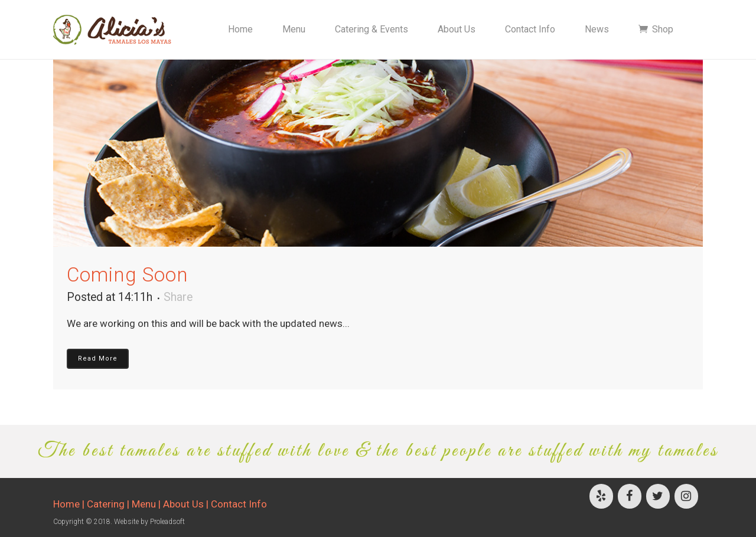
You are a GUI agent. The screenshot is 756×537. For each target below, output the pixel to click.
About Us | (187, 504)
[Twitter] (658, 496)
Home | (70, 504)
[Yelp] (601, 496)
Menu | (147, 504)
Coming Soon (128, 275)
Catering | (109, 504)
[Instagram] (686, 496)
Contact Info (239, 504)
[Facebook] (630, 496)
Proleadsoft (167, 522)
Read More (98, 358)
